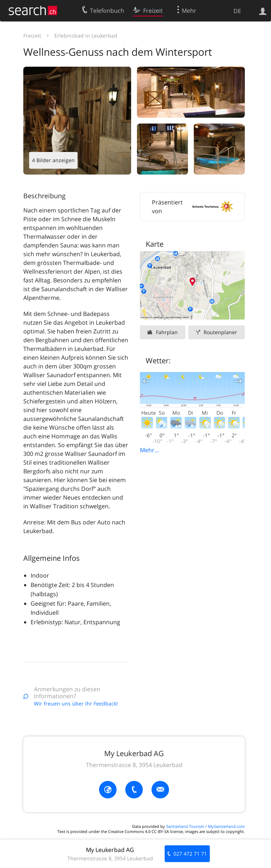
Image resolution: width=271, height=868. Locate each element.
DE (237, 11)
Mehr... (149, 450)
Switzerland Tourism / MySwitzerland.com (205, 826)
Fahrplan (167, 332)
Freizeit (32, 36)
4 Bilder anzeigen (53, 160)
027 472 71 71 (190, 854)
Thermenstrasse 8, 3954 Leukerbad (134, 765)
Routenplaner (220, 332)
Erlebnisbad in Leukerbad (86, 36)
